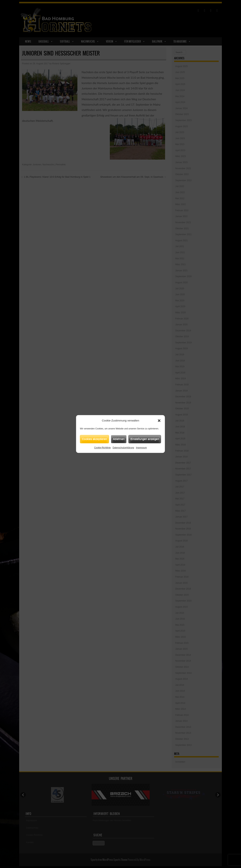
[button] (159, 421)
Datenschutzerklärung (123, 448)
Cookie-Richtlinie (102, 448)
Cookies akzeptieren (95, 439)
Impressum (141, 448)
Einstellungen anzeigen (145, 439)
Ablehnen (119, 439)
